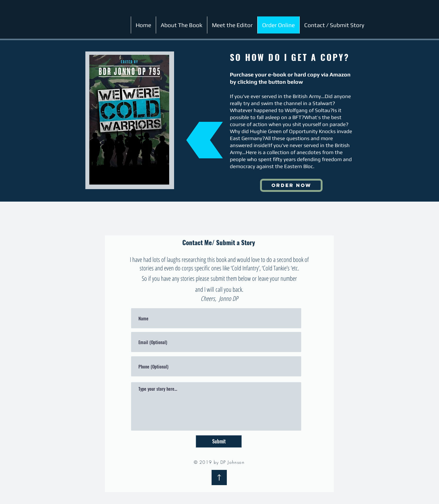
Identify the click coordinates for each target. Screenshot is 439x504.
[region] (129, 120)
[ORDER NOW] (291, 185)
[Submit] (219, 441)
